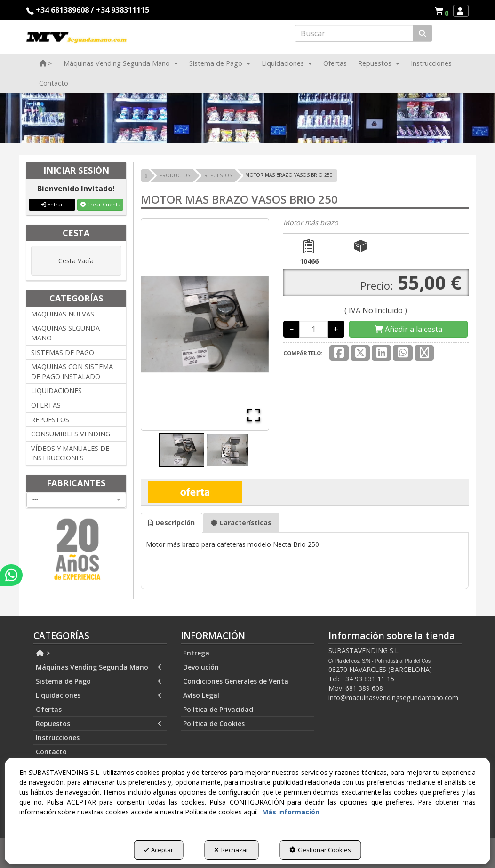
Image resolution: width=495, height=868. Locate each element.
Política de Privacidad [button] (218, 709)
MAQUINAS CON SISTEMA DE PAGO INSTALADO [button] (72, 371)
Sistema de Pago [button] (99, 681)
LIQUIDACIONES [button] (56, 391)
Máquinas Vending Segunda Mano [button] (99, 667)
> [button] (43, 653)
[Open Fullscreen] (252, 413)
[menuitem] (441, 11)
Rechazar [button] (231, 850)
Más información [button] (291, 812)
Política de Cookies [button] (214, 723)
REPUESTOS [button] (50, 420)
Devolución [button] (201, 667)
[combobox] (76, 500)
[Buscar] (423, 34)
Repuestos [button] (99, 724)
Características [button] (241, 523)
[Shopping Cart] (408, 329)
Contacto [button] (51, 752)
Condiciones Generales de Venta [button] (236, 681)
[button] (443, 11)
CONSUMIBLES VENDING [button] (71, 434)
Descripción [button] (172, 523)
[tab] (172, 523)
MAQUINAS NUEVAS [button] (63, 314)
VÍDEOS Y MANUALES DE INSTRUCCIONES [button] (70, 453)
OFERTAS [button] (46, 405)
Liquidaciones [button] (99, 695)
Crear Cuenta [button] (100, 204)
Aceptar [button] (158, 850)
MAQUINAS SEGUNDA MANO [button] (65, 333)
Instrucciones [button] (58, 738)
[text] (354, 33)
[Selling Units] (314, 329)
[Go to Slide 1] (182, 450)
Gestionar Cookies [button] (320, 850)
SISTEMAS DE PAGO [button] (63, 352)
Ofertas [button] (49, 709)
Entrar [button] (52, 204)
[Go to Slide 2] (228, 450)
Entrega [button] (196, 653)
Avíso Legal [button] (201, 695)
